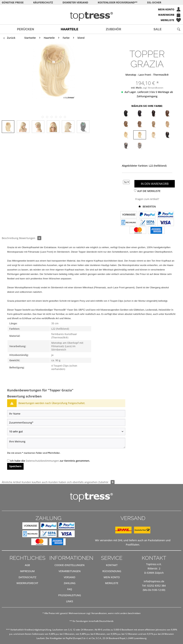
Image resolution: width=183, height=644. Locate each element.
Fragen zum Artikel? (147, 199)
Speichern (15, 466)
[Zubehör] (113, 29)
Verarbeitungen (70, 571)
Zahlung (70, 583)
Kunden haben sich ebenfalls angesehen (73, 482)
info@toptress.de (154, 581)
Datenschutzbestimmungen (42, 461)
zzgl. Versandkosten (153, 88)
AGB (27, 565)
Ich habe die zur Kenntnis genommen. (50, 461)
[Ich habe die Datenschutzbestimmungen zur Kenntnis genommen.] (8, 461)
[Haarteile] (70, 29)
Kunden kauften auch (35, 482)
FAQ (70, 589)
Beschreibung (10, 238)
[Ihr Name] (66, 414)
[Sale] (157, 29)
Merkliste (112, 583)
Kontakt (112, 565)
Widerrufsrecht (27, 583)
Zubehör (106, 482)
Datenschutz (27, 577)
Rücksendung (112, 571)
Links (70, 601)
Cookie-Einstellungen (70, 565)
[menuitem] (91, 9)
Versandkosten (99, 613)
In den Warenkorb (155, 184)
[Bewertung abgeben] (66, 432)
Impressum (27, 571)
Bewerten (147, 206)
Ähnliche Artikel (11, 482)
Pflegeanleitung (70, 595)
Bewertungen (30, 238)
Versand (70, 577)
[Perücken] (26, 29)
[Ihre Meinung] (66, 443)
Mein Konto (112, 577)
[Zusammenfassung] (66, 422)
